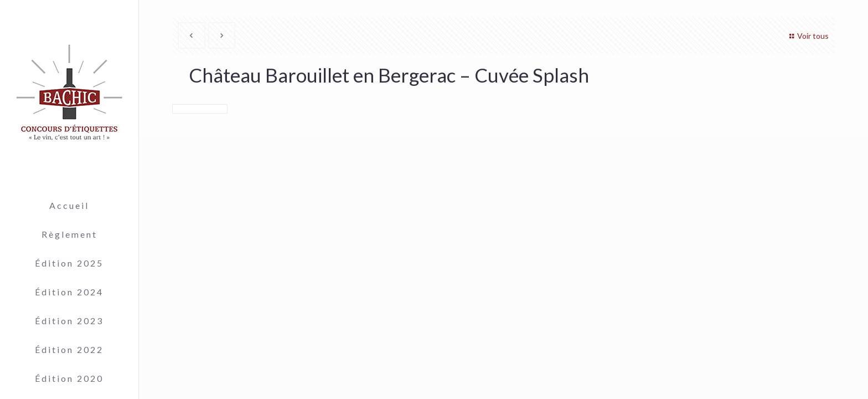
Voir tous (807, 36)
